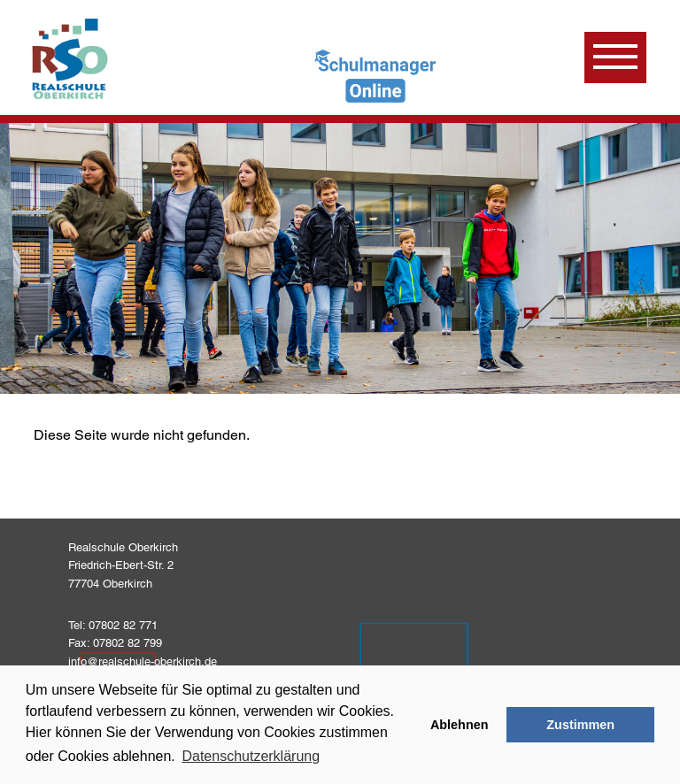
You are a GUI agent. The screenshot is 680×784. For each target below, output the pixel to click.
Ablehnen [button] (460, 725)
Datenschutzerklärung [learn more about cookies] (251, 756)
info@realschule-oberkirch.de (143, 661)
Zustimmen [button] (580, 725)
